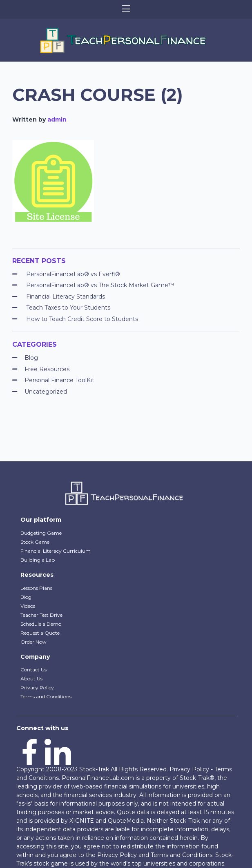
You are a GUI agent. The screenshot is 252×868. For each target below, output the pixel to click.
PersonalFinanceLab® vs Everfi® (73, 274)
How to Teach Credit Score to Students (82, 319)
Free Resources (47, 369)
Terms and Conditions (46, 696)
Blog (31, 358)
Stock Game (35, 542)
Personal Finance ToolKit (59, 380)
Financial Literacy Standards (66, 297)
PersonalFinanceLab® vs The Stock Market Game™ (100, 285)
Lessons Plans (36, 588)
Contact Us (33, 670)
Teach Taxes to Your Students (68, 308)
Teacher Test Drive (41, 615)
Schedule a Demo (41, 624)
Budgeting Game (41, 533)
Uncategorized (46, 392)
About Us (31, 679)
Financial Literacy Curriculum (56, 551)
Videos (28, 606)
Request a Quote (40, 633)
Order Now (33, 642)
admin (57, 120)
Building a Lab (38, 560)
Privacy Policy (37, 688)
